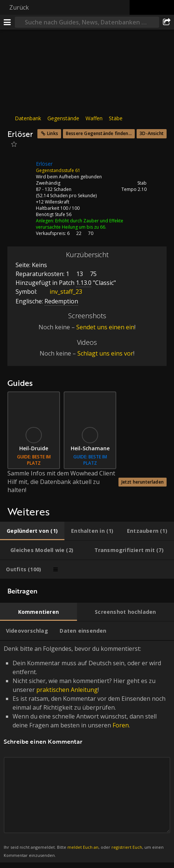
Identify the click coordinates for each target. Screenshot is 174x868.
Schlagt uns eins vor (105, 353)
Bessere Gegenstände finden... (99, 133)
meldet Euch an (83, 847)
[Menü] (7, 22)
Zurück (19, 7)
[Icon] (20, 169)
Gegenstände (63, 118)
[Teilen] (167, 22)
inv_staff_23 (60, 292)
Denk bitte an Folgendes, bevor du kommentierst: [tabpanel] (87, 752)
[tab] (32, 531)
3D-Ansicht (152, 133)
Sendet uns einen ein (105, 327)
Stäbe (116, 118)
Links (53, 133)
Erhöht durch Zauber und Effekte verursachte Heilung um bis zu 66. (80, 224)
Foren (121, 725)
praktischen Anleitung (67, 690)
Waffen (94, 118)
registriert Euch (127, 847)
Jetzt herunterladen (143, 482)
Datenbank (28, 118)
